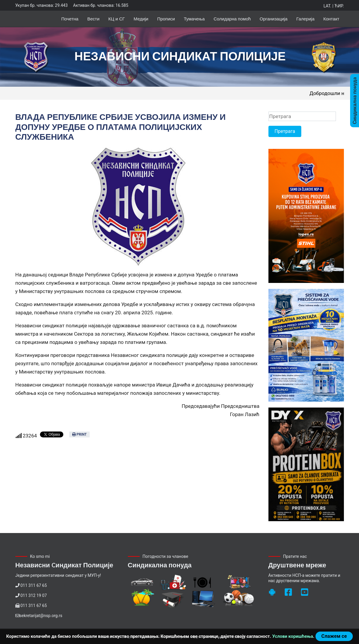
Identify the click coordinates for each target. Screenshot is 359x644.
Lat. (327, 6)
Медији (141, 19)
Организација (273, 19)
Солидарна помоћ (232, 19)
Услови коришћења (293, 636)
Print (79, 434)
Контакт (331, 19)
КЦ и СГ (117, 19)
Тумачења (194, 19)
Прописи (166, 19)
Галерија (305, 19)
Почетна (70, 19)
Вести (93, 19)
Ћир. (339, 6)
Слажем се (334, 636)
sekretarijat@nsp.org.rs (41, 616)
